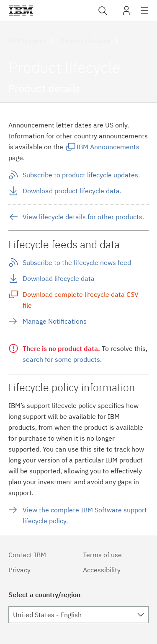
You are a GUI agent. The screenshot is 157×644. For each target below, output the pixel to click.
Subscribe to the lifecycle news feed (77, 262)
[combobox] (102, 10)
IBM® (21, 10)
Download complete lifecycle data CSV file (81, 300)
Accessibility (102, 570)
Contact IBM (27, 555)
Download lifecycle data (59, 278)
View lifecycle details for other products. (83, 217)
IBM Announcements (108, 147)
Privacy (19, 570)
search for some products (61, 359)
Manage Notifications (55, 321)
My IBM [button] (126, 14)
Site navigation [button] (145, 15)
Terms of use (102, 555)
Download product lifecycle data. (72, 191)
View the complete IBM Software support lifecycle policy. (85, 515)
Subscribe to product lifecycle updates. (81, 175)
